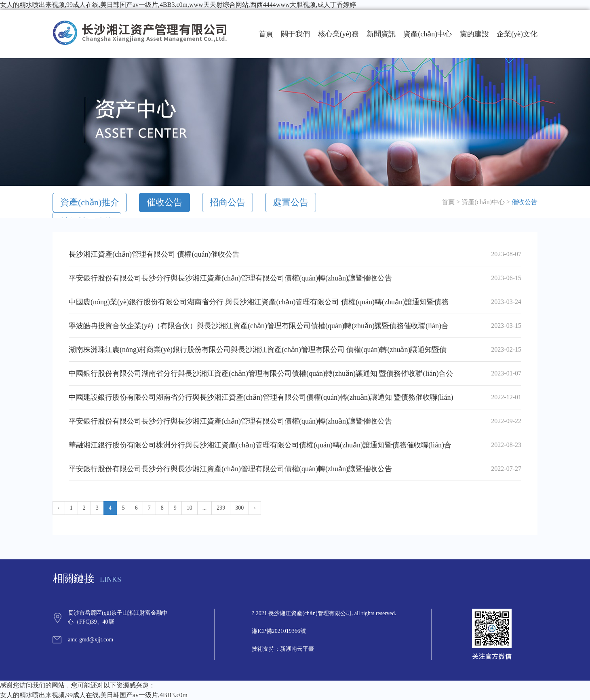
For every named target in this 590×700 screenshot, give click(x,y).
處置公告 (291, 202)
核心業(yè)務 (338, 34)
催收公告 (164, 202)
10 (190, 508)
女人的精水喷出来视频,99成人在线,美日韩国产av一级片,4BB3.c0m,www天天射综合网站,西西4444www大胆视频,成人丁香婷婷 (178, 5)
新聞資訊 (381, 34)
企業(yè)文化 (517, 34)
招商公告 (228, 202)
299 (221, 508)
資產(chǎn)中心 (428, 34)
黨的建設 (474, 34)
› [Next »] (255, 508)
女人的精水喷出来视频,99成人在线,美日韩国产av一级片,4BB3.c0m (94, 695)
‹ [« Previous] (59, 508)
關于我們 (295, 34)
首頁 (266, 34)
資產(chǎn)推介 (90, 202)
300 (239, 508)
